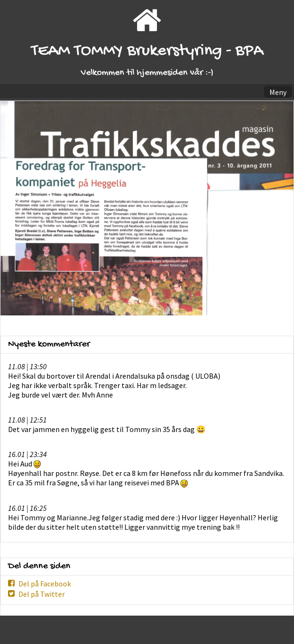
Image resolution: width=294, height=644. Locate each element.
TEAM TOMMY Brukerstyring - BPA (147, 51)
